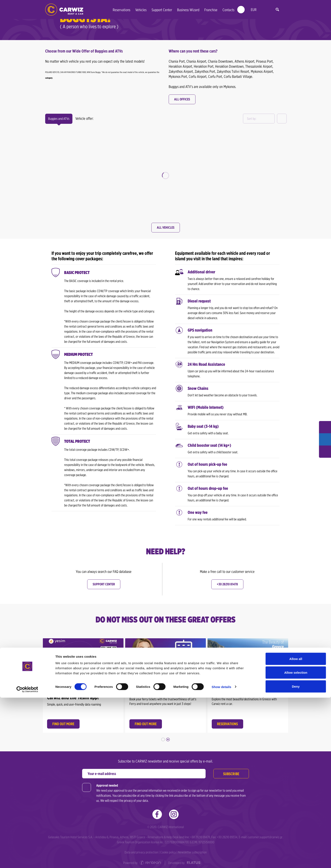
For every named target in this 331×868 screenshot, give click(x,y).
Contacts (228, 10)
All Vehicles (166, 227)
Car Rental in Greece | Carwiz (64, 10)
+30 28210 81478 (227, 584)
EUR (254, 10)
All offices (182, 99)
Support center (104, 584)
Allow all (296, 829)
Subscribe (230, 771)
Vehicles (141, 10)
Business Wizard (188, 10)
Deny (296, 857)
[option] (83, 683)
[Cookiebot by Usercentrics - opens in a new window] (27, 860)
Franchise (211, 10)
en (263, 10)
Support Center (162, 10)
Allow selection (296, 843)
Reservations (121, 10)
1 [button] (163, 737)
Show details (222, 857)
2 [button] (168, 737)
